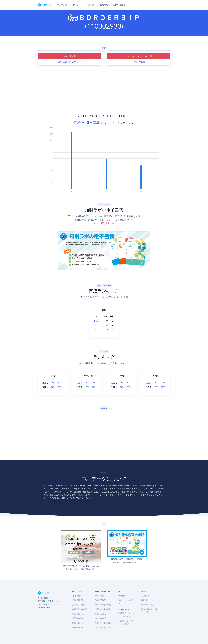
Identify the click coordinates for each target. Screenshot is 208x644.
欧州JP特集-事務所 (104, 627)
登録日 (142, 62)
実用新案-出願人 (80, 605)
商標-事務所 (78, 627)
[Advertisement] (104, 94)
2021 (96, 321)
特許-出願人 (78, 596)
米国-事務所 (100, 600)
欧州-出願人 (100, 614)
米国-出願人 (100, 596)
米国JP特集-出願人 (104, 605)
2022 (96, 325)
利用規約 (145, 600)
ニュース (90, 5)
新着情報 (122, 596)
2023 (96, 330)
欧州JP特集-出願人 (104, 623)
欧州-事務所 (100, 618)
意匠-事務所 (78, 618)
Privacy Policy (147, 605)
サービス (77, 5)
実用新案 (67, 62)
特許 (60, 62)
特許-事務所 (78, 600)
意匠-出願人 (78, 614)
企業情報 (104, 5)
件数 (104, 48)
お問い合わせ (119, 5)
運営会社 (145, 596)
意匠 (74, 62)
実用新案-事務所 (80, 609)
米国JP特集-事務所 (104, 609)
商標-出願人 (78, 623)
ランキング (62, 5)
